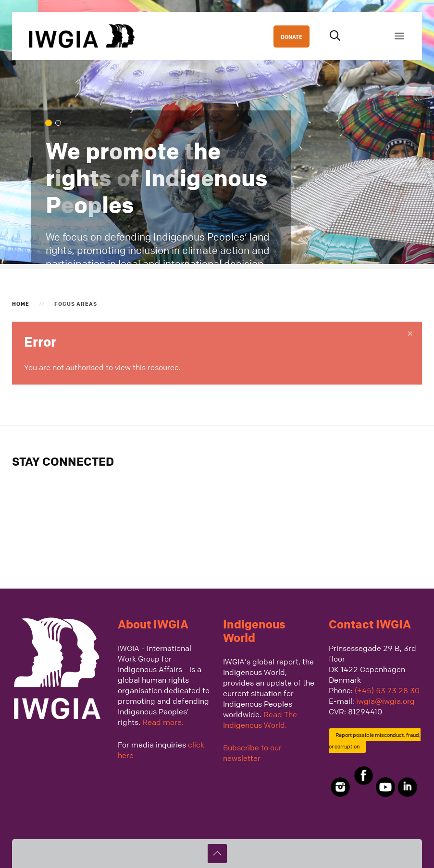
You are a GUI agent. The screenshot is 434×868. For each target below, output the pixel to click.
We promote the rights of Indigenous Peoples (51, 124)
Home (21, 303)
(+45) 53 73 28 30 (387, 690)
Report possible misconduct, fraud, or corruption (375, 741)
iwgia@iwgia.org (385, 701)
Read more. (163, 722)
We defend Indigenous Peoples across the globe (61, 124)
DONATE (291, 36)
